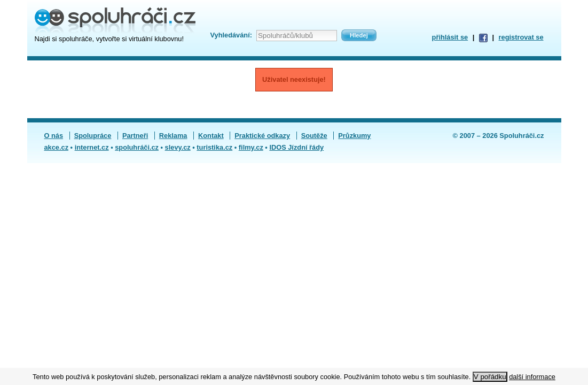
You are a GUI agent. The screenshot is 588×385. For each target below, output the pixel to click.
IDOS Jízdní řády (296, 147)
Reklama (173, 136)
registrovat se (521, 37)
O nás (54, 136)
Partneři (135, 136)
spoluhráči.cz (137, 147)
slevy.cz (178, 147)
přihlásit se (450, 37)
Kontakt (211, 136)
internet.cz (92, 147)
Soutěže (314, 136)
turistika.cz (214, 147)
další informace (532, 377)
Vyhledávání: (231, 35)
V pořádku (490, 377)
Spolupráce (93, 136)
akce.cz (57, 147)
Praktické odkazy (262, 136)
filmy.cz (251, 147)
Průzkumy (354, 136)
